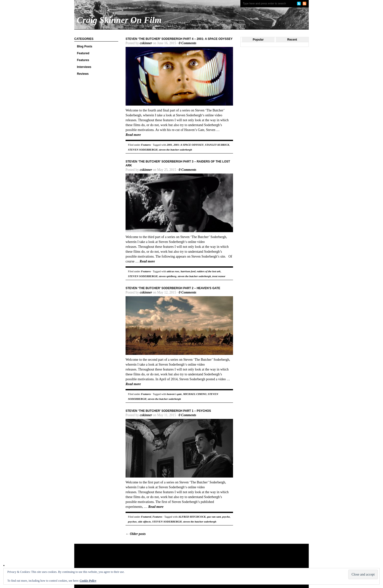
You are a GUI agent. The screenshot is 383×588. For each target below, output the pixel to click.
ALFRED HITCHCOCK (192, 517)
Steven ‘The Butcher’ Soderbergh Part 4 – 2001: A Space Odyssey (179, 39)
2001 (170, 145)
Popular (258, 40)
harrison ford (188, 271)
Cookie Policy (88, 581)
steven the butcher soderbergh (175, 150)
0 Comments (188, 43)
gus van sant (214, 517)
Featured (83, 53)
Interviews (84, 67)
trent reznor (219, 276)
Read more (133, 135)
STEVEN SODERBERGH (143, 150)
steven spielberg (168, 276)
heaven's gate (174, 394)
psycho (226, 517)
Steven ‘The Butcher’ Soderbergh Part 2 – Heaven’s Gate (173, 288)
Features (83, 60)
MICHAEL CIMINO (195, 394)
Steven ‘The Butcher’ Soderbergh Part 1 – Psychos (168, 411)
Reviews (83, 74)
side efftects (144, 522)
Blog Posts (85, 46)
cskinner (146, 43)
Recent (292, 40)
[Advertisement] (168, 560)
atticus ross (173, 271)
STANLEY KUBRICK (217, 145)
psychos (132, 522)
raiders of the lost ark (209, 271)
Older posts (136, 534)
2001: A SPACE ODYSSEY (188, 145)
